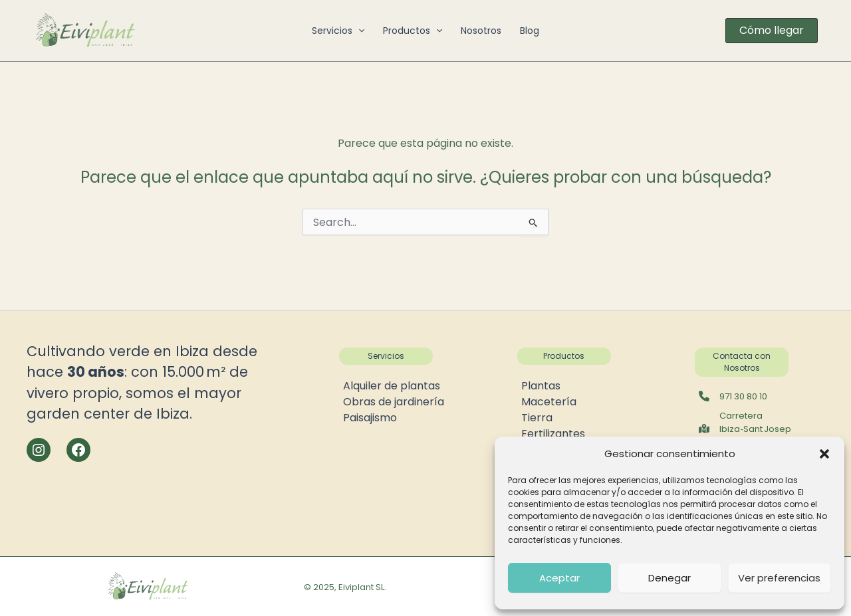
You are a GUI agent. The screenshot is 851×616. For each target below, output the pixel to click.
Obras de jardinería (394, 402)
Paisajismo (370, 418)
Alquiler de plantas (392, 386)
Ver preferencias (779, 578)
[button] (824, 454)
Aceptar (559, 578)
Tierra (537, 418)
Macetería (549, 402)
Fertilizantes (553, 434)
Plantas (541, 386)
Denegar (669, 578)
